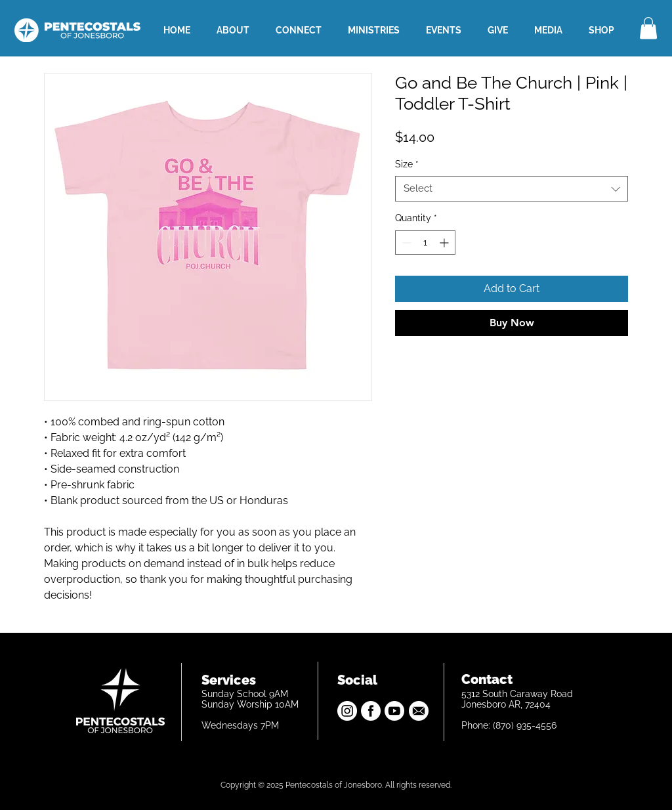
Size (407, 164)
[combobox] (512, 189)
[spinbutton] (425, 243)
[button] (648, 28)
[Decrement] (405, 243)
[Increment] (445, 243)
